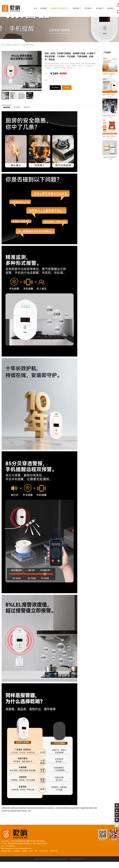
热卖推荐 (44, 8)
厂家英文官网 (53, 851)
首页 (2, 45)
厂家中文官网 (43, 851)
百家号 (9, 851)
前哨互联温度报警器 (110, 157)
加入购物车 (55, 88)
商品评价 (27, 107)
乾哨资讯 (76, 8)
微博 (36, 851)
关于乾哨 (88, 8)
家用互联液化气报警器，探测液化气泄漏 (110, 115)
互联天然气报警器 (28, 45)
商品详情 (7, 107)
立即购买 (67, 88)
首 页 (35, 8)
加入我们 (99, 8)
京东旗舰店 (17, 851)
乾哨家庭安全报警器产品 (59, 8)
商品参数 (17, 107)
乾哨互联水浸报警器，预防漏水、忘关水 (110, 74)
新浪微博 (25, 851)
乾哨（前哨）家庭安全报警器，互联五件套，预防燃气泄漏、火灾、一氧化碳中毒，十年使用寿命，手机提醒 (110, 136)
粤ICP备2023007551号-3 (77, 859)
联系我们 (111, 8)
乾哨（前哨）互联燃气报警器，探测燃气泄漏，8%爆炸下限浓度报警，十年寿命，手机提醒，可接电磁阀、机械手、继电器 (110, 95)
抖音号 (31, 851)
